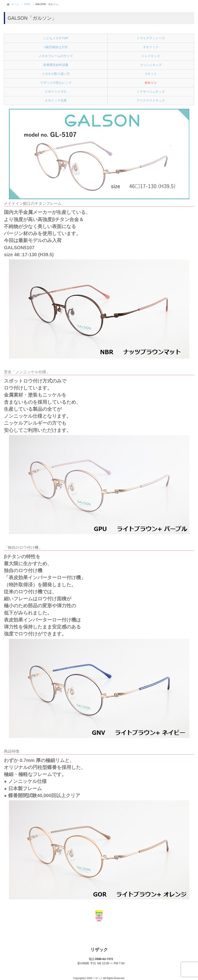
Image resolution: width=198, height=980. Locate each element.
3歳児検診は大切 (56, 47)
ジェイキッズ (151, 56)
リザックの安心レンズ (56, 83)
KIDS (27, 4)
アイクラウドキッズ (151, 100)
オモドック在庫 (56, 100)
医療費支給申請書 (56, 65)
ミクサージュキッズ (151, 92)
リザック (99, 950)
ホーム (15, 4)
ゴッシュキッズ (151, 65)
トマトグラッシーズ (151, 38)
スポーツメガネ (56, 92)
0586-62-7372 (101, 959)
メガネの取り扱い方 (56, 74)
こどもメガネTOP (56, 38)
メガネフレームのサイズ (56, 56)
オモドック (151, 47)
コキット (151, 74)
